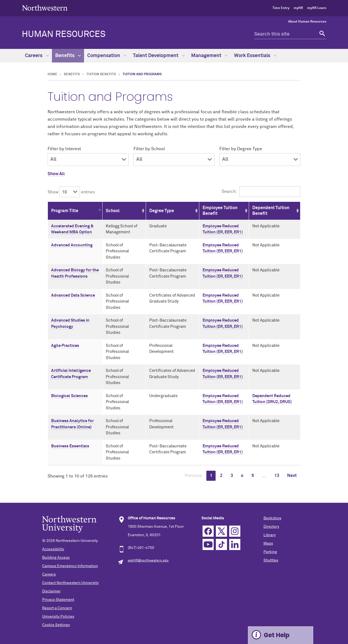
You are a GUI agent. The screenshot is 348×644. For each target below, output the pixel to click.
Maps (268, 544)
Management (209, 56)
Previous (193, 476)
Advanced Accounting (72, 245)
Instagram (235, 531)
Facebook (208, 531)
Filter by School (149, 149)
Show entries (71, 192)
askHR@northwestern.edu (148, 561)
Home (52, 74)
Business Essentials (70, 446)
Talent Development (159, 56)
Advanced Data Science (73, 295)
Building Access (56, 558)
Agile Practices (65, 346)
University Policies (58, 617)
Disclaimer (51, 591)
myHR (298, 8)
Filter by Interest (64, 149)
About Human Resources (307, 22)
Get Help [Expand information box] (277, 635)
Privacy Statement (58, 600)
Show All (56, 174)
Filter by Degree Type (241, 149)
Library (270, 535)
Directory (271, 527)
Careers (37, 56)
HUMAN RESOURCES (64, 34)
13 (277, 476)
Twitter (221, 531)
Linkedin (235, 544)
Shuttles (271, 560)
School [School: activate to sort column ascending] (113, 211)
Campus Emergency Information (70, 566)
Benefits (68, 56)
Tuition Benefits (101, 74)
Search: (261, 191)
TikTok (221, 544)
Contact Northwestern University (70, 583)
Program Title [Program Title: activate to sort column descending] (65, 211)
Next (292, 476)
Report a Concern (57, 608)
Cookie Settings (56, 625)
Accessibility (53, 549)
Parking (270, 552)
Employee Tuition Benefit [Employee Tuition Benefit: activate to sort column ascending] (220, 211)
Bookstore (272, 518)
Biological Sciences (69, 396)
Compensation (107, 56)
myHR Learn (317, 8)
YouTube (208, 544)
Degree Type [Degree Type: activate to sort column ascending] (162, 211)
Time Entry (281, 8)
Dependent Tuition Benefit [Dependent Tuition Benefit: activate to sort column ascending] (271, 211)
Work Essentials (255, 56)
